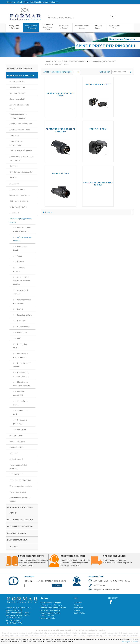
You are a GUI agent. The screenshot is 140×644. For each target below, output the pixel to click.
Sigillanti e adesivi (17, 459)
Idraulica (13, 178)
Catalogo (57, 61)
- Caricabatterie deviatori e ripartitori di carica (22, 281)
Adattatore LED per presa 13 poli (98, 184)
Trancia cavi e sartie (18, 492)
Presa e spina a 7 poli (98, 84)
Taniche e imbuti (16, 474)
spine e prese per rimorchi (58, 64)
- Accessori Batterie (19, 269)
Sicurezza (13, 453)
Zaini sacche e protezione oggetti (20, 499)
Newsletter (78, 608)
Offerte (13, 547)
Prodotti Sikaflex (16, 436)
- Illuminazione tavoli (21, 346)
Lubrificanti (14, 213)
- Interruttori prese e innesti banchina (22, 229)
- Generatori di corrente (21, 292)
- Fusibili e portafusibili (19, 393)
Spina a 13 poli (60, 173)
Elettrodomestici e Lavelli (20, 130)
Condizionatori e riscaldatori (21, 124)
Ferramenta (14, 135)
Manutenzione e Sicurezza (31, 27)
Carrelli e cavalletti (17, 99)
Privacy (77, 610)
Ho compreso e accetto (130, 642)
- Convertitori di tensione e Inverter (21, 374)
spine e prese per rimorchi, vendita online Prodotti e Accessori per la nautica (70, 630)
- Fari (18, 338)
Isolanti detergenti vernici (20, 195)
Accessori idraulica (17, 81)
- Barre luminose (22, 327)
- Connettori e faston (20, 403)
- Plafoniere (20, 321)
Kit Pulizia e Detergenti (19, 201)
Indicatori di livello (17, 189)
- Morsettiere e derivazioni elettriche (22, 384)
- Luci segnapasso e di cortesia (22, 301)
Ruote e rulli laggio (17, 441)
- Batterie (19, 262)
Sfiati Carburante (17, 447)
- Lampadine (21, 429)
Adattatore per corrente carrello (60, 130)
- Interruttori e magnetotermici (20, 355)
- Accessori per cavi (21, 412)
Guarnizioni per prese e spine (60, 94)
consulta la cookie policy (18, 641)
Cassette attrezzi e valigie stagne (20, 107)
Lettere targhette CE (18, 207)
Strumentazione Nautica (82, 27)
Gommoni (14, 166)
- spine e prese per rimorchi (22, 239)
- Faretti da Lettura (23, 315)
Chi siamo (78, 602)
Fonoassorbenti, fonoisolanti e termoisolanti (22, 158)
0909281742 (28, 2)
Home (48, 61)
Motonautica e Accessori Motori (48, 27)
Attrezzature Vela (114, 27)
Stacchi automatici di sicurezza (18, 467)
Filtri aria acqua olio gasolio (21, 151)
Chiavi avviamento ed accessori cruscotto (19, 116)
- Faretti (19, 309)
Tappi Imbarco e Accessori (20, 480)
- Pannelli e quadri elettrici (22, 365)
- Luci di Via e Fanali (20, 248)
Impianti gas (14, 183)
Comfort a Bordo (98, 27)
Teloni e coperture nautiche (21, 486)
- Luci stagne (21, 332)
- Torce (18, 256)
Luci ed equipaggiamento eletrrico (21, 220)
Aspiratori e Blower (17, 93)
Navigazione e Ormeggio (14, 27)
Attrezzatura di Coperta (64, 27)
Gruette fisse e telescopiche (21, 172)
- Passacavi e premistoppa (20, 422)
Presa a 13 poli (98, 129)
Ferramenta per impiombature (16, 143)
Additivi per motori (17, 87)
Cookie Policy (79, 613)
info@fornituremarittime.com (47, 2)
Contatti (77, 605)
